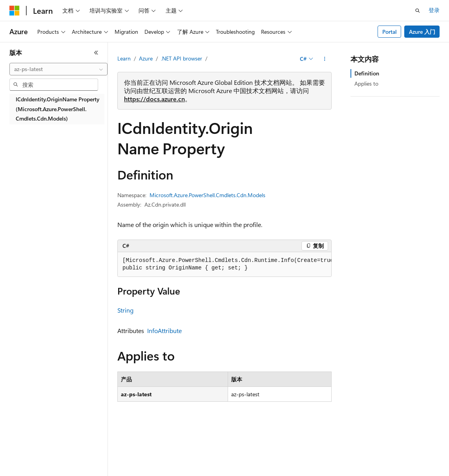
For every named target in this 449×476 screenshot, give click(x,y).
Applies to (366, 83)
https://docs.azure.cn (154, 99)
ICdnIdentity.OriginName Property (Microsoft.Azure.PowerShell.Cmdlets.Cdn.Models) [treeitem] (57, 109)
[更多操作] (325, 59)
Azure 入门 (422, 32)
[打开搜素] (418, 11)
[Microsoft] (15, 11)
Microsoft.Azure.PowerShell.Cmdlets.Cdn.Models (207, 195)
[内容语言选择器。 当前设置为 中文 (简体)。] (31, 465)
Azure (146, 58)
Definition (367, 73)
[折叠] (96, 53)
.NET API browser (182, 58)
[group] (224, 265)
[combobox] (58, 69)
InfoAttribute (164, 330)
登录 (434, 10)
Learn (124, 58)
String (125, 310)
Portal (390, 32)
